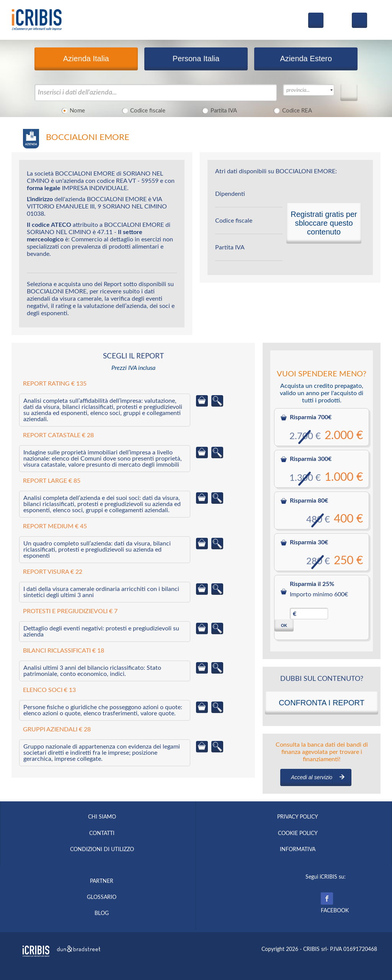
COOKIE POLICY (298, 833)
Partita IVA (218, 110)
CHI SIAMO (102, 817)
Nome (72, 110)
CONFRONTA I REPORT (322, 703)
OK (284, 625)
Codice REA (292, 110)
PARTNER (102, 881)
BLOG (102, 913)
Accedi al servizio (312, 777)
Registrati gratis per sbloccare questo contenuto (324, 223)
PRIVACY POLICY (298, 817)
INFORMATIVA (298, 850)
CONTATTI (102, 833)
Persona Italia (196, 59)
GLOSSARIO (102, 897)
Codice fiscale (142, 110)
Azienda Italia (86, 59)
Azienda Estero (306, 59)
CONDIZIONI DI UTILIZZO (102, 850)
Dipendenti (230, 194)
